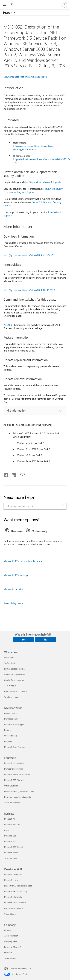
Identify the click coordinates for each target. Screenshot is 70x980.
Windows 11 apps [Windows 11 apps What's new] (12, 697)
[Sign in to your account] (64, 5)
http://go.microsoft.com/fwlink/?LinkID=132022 (29, 290)
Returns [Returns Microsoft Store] (8, 730)
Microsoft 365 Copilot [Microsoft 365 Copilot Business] (14, 847)
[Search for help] (12, 5)
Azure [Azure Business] (7, 830)
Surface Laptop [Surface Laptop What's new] (11, 663)
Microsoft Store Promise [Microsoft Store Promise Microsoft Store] (15, 747)
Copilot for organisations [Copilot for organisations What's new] (15, 674)
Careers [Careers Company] (8, 930)
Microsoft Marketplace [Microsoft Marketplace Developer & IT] (14, 897)
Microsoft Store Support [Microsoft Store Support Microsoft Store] (14, 724)
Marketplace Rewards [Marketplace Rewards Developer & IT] (14, 908)
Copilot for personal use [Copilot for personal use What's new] (14, 680)
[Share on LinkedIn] (12, 475)
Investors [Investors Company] (8, 953)
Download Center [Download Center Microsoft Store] (12, 719)
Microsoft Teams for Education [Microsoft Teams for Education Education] (17, 774)
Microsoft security (13, 589)
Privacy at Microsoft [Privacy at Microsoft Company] (13, 947)
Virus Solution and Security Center (33, 204)
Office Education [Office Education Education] (11, 786)
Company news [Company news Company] (11, 941)
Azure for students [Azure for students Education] (12, 803)
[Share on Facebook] (6, 475)
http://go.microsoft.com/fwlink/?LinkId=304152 (29, 255)
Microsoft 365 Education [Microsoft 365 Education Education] (15, 780)
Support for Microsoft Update (45, 182)
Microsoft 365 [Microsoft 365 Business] (10, 841)
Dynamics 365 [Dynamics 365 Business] (10, 836)
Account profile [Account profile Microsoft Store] (11, 713)
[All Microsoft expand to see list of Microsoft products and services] (4, 5)
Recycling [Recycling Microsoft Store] (8, 741)
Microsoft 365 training (16, 575)
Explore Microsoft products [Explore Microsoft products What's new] (16, 691)
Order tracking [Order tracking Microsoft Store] (10, 736)
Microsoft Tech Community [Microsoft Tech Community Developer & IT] (16, 891)
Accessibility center (14, 603)
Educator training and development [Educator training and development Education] (19, 791)
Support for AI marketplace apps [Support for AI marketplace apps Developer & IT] (18, 886)
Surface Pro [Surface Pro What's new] (9, 657)
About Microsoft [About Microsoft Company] (11, 936)
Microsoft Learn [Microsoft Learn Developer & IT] (11, 880)
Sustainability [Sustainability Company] (10, 958)
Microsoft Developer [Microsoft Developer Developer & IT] (13, 874)
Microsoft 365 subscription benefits (23, 561)
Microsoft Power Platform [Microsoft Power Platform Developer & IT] (15, 903)
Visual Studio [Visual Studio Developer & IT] (10, 914)
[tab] (15, 531)
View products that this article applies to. (25, 77)
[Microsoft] (35, 3)
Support (8, 13)
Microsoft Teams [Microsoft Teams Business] (11, 853)
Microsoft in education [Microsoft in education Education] (14, 763)
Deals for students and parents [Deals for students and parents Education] (17, 797)
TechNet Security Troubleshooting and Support (33, 190)
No (46, 640)
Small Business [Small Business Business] (11, 858)
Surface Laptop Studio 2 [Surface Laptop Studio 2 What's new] (14, 669)
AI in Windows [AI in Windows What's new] (10, 686)
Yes (24, 640)
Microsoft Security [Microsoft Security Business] (12, 824)
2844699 (8, 325)
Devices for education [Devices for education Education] (14, 769)
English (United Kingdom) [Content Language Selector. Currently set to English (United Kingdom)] (20, 968)
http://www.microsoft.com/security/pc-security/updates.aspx (34, 148)
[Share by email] (21, 475)
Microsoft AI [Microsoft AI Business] (9, 819)
